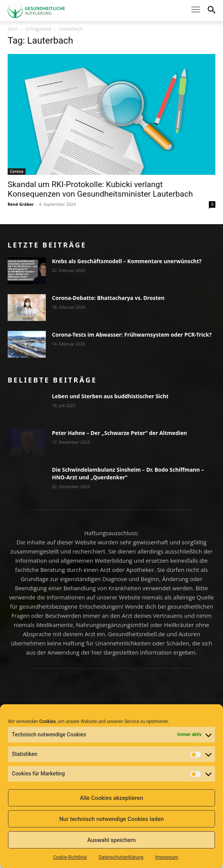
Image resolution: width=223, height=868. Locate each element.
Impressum (166, 857)
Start (13, 29)
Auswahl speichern (112, 840)
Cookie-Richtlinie (70, 857)
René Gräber (21, 204)
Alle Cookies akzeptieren (112, 798)
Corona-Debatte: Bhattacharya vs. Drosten (108, 298)
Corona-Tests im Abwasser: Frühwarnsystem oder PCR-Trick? (132, 335)
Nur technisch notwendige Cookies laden (112, 819)
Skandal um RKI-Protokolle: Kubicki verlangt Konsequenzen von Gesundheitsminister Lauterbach (100, 189)
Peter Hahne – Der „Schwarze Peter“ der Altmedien (120, 433)
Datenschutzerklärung (121, 857)
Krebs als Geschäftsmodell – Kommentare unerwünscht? (127, 261)
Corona (17, 171)
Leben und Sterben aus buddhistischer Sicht (110, 396)
